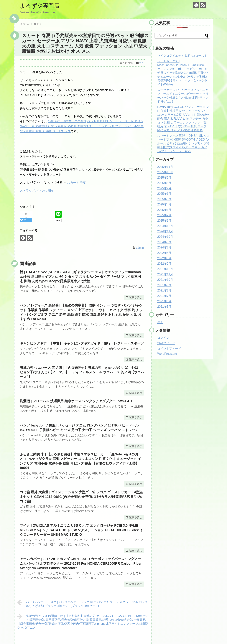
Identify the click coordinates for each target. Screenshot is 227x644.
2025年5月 (164, 199)
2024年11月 (165, 231)
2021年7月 (164, 296)
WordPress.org (167, 354)
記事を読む (136, 297)
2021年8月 (164, 290)
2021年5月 (164, 307)
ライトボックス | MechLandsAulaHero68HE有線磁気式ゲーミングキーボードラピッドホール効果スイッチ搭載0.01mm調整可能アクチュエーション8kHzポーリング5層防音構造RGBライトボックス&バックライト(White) (183, 73)
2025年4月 (164, 204)
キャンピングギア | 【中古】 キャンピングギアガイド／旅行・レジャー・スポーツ (82, 343)
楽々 (141, 63)
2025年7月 (164, 188)
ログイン (163, 338)
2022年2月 (164, 264)
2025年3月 (164, 210)
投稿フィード (166, 343)
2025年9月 (164, 178)
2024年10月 (165, 237)
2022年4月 (164, 253)
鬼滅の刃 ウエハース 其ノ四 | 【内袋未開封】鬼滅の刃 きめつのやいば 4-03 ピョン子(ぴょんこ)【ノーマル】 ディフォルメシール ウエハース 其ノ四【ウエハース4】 (82, 372)
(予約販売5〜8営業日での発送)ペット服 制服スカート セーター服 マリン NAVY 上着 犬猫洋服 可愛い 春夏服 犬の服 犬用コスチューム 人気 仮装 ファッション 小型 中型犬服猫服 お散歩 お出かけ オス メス (82, 126)
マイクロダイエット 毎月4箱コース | (182, 56)
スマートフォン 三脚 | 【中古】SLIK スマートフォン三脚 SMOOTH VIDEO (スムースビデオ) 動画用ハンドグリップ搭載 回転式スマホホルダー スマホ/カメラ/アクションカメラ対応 (184, 143)
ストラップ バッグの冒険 (37, 191)
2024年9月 (164, 242)
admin (140, 248)
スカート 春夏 (76, 183)
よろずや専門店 (40, 6)
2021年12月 (165, 269)
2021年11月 (165, 274)
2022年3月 (164, 258)
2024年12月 (165, 226)
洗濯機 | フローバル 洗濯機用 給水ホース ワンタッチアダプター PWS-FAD (76, 401)
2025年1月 (164, 221)
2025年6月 (164, 194)
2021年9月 (164, 285)
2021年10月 (165, 280)
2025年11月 (165, 167)
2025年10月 (165, 172)
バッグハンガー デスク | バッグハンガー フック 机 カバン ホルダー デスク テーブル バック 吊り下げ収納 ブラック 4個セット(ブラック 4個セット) (82, 603)
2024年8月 (164, 247)
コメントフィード (169, 349)
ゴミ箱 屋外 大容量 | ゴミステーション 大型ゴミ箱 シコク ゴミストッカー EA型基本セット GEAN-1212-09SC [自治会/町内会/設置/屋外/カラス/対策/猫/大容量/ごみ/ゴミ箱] (81, 497)
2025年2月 (164, 215)
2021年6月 (164, 301)
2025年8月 (164, 183)
